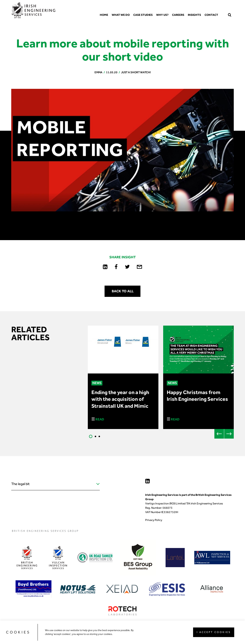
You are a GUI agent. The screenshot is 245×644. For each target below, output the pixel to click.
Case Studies (143, 15)
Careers (178, 15)
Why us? (162, 15)
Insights (194, 15)
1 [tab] (91, 436)
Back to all (123, 291)
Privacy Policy (154, 520)
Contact (211, 15)
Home (104, 15)
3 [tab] (99, 436)
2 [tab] (95, 436)
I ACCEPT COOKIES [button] (214, 632)
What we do (121, 15)
